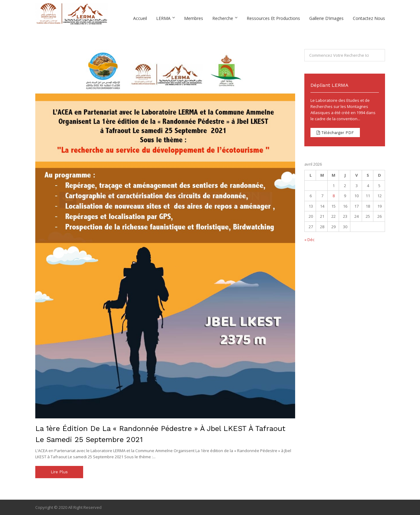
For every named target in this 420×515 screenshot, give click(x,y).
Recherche (223, 18)
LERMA (163, 18)
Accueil (140, 18)
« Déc (309, 240)
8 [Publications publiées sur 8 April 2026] (334, 196)
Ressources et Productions (273, 18)
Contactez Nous (369, 18)
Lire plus (59, 472)
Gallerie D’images (326, 18)
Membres (194, 18)
